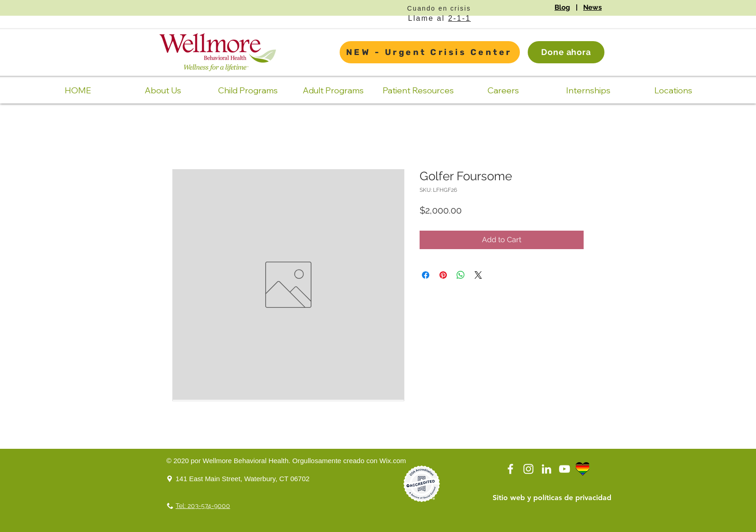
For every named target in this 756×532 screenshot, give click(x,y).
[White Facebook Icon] (510, 469)
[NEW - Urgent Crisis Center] (430, 52)
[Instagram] (528, 469)
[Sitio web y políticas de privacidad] (552, 498)
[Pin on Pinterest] (443, 275)
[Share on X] (478, 275)
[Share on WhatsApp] (461, 275)
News (592, 7)
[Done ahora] (566, 52)
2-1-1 (460, 18)
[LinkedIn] (546, 469)
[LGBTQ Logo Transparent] (582, 469)
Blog (562, 7)
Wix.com (393, 461)
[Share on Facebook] (426, 275)
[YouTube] (564, 469)
